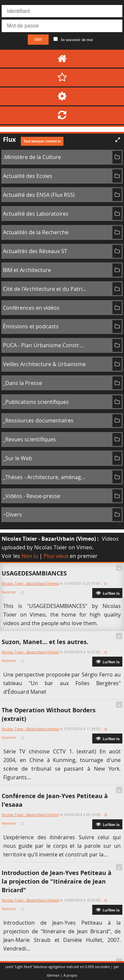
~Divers (12, 515)
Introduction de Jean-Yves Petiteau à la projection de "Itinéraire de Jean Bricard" (57, 881)
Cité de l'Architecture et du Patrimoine (45, 289)
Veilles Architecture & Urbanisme (44, 364)
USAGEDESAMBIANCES (34, 573)
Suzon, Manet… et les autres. (45, 642)
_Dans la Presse (22, 383)
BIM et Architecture (27, 270)
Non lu (30, 556)
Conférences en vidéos (31, 308)
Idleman (53, 976)
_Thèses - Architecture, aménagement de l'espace (45, 477)
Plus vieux (56, 556)
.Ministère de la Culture (32, 157)
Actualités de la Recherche (36, 232)
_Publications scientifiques (36, 402)
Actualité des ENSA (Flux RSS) (39, 195)
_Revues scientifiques (29, 439)
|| (23, 592)
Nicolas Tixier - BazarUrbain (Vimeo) (49, 539)
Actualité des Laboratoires (36, 214)
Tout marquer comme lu (42, 141)
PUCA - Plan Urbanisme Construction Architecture (45, 345)
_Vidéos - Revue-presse (32, 496)
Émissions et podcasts (31, 326)
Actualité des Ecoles (28, 176)
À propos (70, 976)
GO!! (38, 40)
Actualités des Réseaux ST (35, 251)
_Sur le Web (18, 458)
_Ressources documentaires (38, 420)
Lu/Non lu (107, 593)
